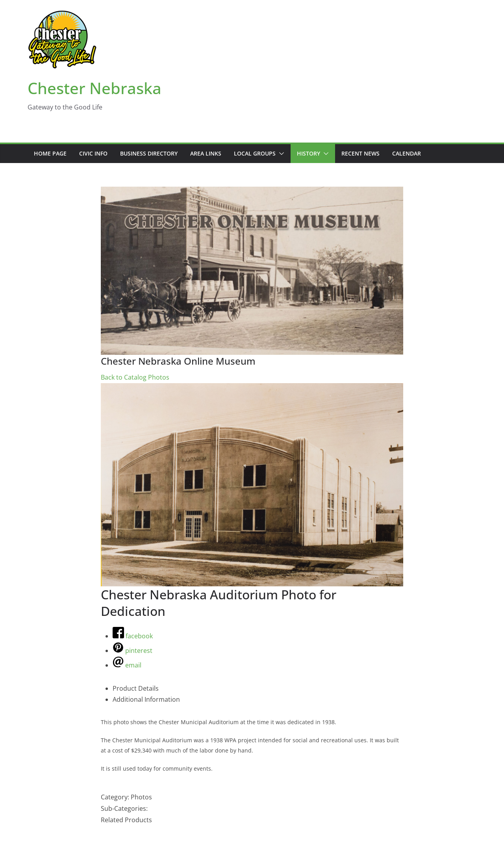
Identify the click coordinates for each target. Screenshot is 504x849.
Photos (159, 377)
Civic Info (93, 153)
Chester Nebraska (94, 88)
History (309, 153)
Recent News (360, 153)
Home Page (50, 153)
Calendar (407, 153)
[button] (280, 154)
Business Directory (149, 153)
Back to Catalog (124, 377)
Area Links (206, 153)
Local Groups (255, 153)
